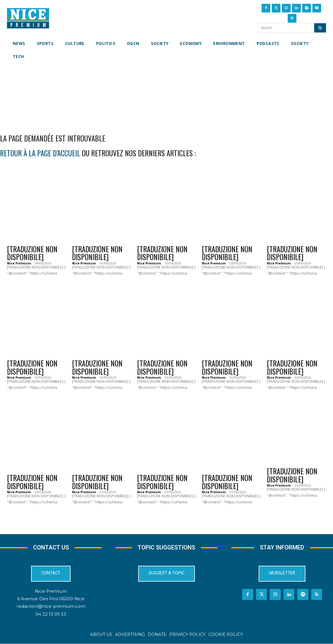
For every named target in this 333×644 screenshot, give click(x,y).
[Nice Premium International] (28, 18)
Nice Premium (19, 263)
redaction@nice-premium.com (51, 607)
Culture (19, 239)
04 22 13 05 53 (51, 614)
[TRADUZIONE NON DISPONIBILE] (32, 253)
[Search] (320, 28)
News (81, 239)
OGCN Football (157, 468)
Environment (219, 239)
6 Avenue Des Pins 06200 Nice (51, 599)
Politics (214, 354)
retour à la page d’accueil (40, 153)
